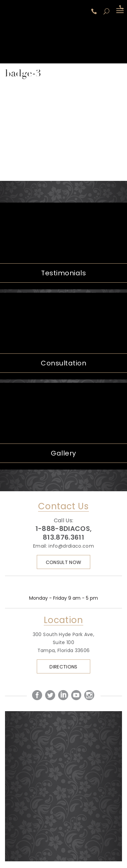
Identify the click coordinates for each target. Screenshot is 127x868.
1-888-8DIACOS (95, 11)
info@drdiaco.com (71, 546)
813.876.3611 (63, 537)
